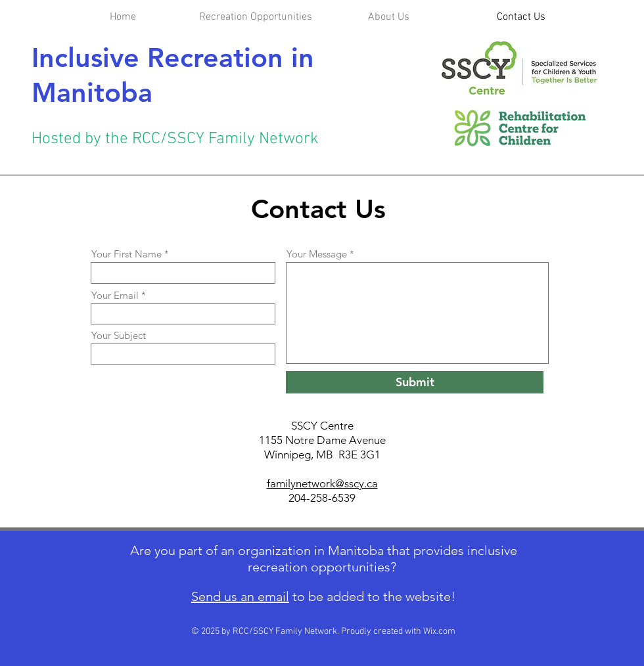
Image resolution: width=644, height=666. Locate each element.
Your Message (317, 254)
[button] (388, 17)
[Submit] (415, 382)
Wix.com (439, 632)
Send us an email (240, 596)
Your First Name (126, 254)
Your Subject (119, 335)
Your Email (115, 295)
